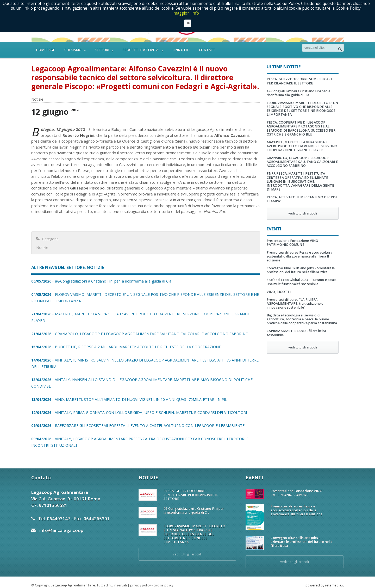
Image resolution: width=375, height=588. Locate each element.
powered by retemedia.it (325, 579)
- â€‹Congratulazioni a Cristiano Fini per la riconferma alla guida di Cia (100, 281)
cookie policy (163, 579)
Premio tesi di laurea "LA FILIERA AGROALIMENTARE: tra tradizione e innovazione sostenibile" (295, 300)
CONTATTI (208, 50)
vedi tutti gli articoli (303, 209)
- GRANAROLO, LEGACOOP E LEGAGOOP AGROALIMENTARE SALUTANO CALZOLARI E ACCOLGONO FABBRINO (138, 327)
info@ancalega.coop (61, 524)
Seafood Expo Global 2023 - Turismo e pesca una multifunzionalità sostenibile (301, 278)
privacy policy (140, 579)
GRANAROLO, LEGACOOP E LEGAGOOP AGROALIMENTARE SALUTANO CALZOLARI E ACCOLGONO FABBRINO (302, 162)
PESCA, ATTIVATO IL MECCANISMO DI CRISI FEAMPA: (301, 195)
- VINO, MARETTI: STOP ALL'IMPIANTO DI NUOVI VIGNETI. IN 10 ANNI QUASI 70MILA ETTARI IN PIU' (128, 393)
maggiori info (186, 13)
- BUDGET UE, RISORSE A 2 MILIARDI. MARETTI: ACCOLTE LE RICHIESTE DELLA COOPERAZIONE (125, 340)
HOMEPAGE (45, 50)
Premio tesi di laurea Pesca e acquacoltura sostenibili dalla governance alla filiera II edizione (299, 252)
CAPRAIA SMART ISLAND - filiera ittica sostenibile (296, 329)
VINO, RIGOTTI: (279, 288)
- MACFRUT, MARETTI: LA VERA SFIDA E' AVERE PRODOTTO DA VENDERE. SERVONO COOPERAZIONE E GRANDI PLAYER (146, 314)
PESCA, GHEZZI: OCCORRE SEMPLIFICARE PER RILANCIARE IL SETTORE (299, 81)
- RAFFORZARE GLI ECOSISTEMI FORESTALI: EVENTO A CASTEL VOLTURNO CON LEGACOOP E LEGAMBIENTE (136, 419)
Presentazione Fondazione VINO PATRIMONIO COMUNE (292, 239)
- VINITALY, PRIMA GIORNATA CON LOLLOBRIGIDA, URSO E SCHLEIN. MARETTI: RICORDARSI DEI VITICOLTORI (137, 406)
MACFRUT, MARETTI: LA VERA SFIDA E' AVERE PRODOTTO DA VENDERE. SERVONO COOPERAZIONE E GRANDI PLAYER (302, 146)
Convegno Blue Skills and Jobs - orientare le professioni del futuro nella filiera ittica (300, 266)
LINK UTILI (181, 50)
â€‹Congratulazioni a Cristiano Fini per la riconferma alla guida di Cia (298, 93)
